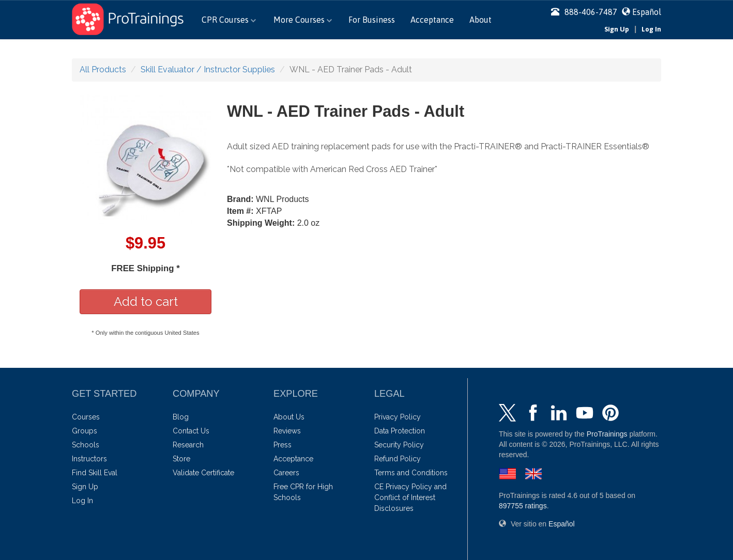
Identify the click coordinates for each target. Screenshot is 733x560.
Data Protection (400, 431)
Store (181, 459)
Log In (651, 29)
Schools (86, 445)
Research (188, 445)
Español (647, 12)
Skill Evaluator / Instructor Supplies (208, 69)
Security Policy (399, 445)
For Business (372, 20)
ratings (523, 506)
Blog (181, 417)
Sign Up (617, 29)
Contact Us (191, 431)
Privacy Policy (398, 417)
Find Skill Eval (95, 473)
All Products (103, 69)
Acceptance (432, 20)
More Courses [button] (303, 20)
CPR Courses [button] (229, 20)
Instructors (89, 459)
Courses (86, 417)
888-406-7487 (584, 12)
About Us (289, 417)
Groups (85, 431)
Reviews (287, 431)
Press (282, 445)
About (480, 20)
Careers (286, 473)
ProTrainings (607, 434)
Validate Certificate (203, 473)
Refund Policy (398, 459)
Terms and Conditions (411, 473)
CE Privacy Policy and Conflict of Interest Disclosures (410, 497)
